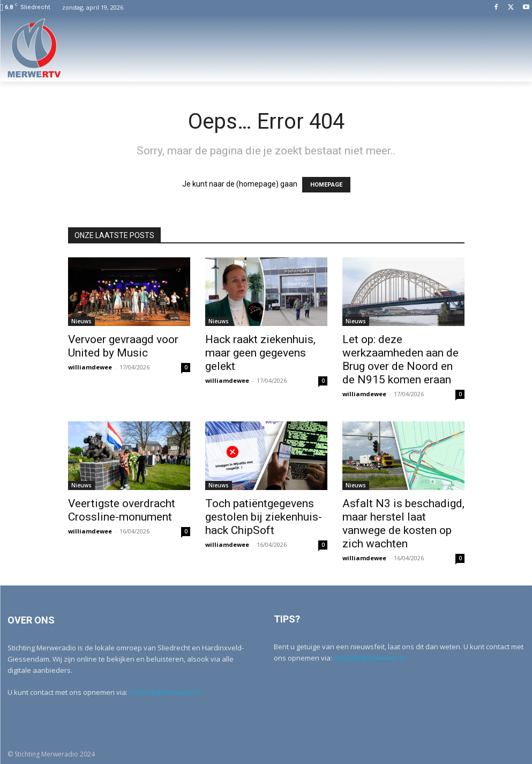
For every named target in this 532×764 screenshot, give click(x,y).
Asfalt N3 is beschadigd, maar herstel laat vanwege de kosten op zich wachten (403, 524)
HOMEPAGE (326, 185)
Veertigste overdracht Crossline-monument (122, 510)
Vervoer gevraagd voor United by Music (123, 346)
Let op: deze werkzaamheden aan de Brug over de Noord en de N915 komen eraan (400, 359)
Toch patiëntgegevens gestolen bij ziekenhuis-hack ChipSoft (264, 517)
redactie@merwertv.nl (165, 692)
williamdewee (90, 367)
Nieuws (81, 321)
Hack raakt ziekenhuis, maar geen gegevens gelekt (260, 353)
